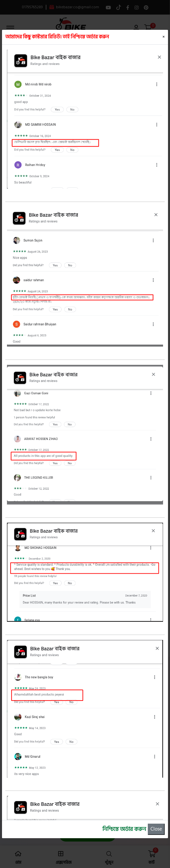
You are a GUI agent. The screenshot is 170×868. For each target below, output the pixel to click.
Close (156, 829)
